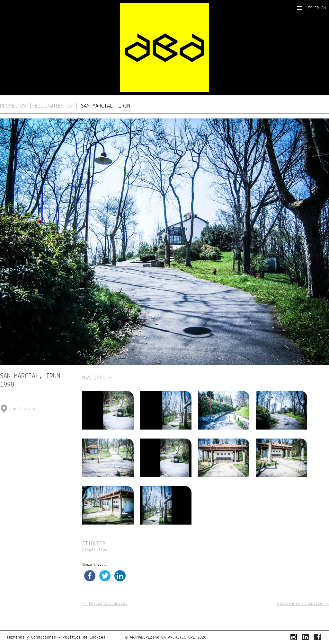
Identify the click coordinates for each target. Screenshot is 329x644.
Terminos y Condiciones (31, 637)
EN (324, 8)
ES (310, 8)
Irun (103, 550)
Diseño (89, 550)
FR (317, 8)
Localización (24, 409)
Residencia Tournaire (303, 604)
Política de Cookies (84, 637)
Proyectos (13, 106)
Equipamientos (53, 106)
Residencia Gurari (105, 604)
